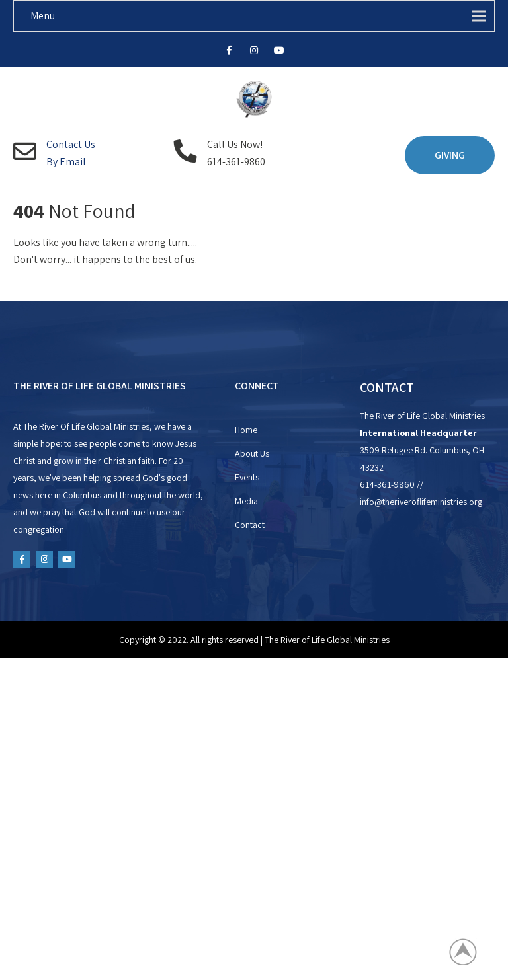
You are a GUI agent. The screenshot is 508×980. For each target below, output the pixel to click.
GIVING (450, 155)
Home (246, 430)
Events (247, 477)
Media (246, 501)
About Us (252, 453)
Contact (250, 525)
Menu (43, 16)
